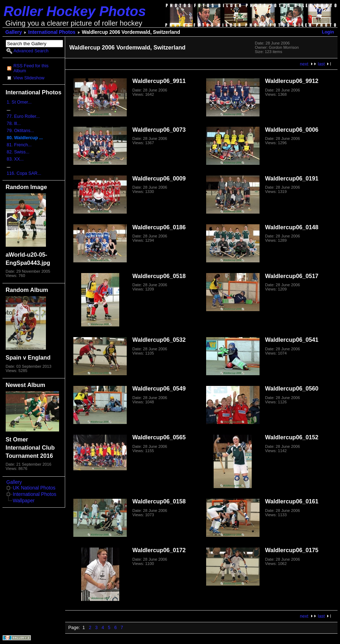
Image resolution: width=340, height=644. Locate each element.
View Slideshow (29, 78)
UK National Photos (34, 488)
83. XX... (15, 159)
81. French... (19, 145)
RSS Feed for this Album (31, 68)
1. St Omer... (19, 102)
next (304, 64)
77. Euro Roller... (23, 116)
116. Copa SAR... (24, 173)
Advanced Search (31, 51)
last (321, 64)
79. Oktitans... (20, 131)
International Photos (52, 32)
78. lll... (14, 124)
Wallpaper (24, 501)
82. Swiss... (18, 152)
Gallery (14, 32)
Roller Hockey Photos (75, 11)
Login (328, 32)
